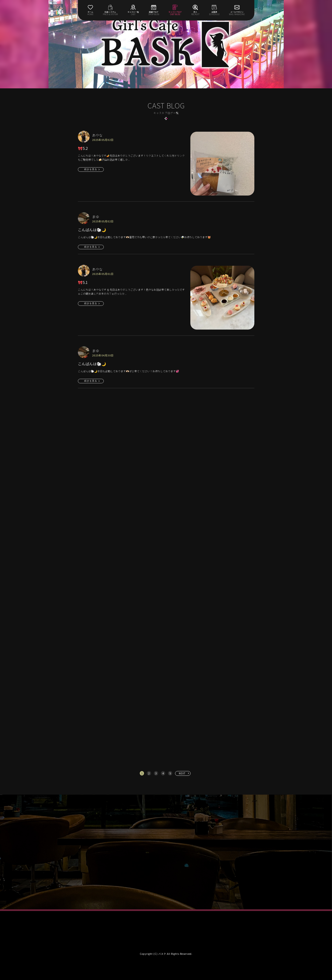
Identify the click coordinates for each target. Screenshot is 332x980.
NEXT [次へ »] (182, 773)
